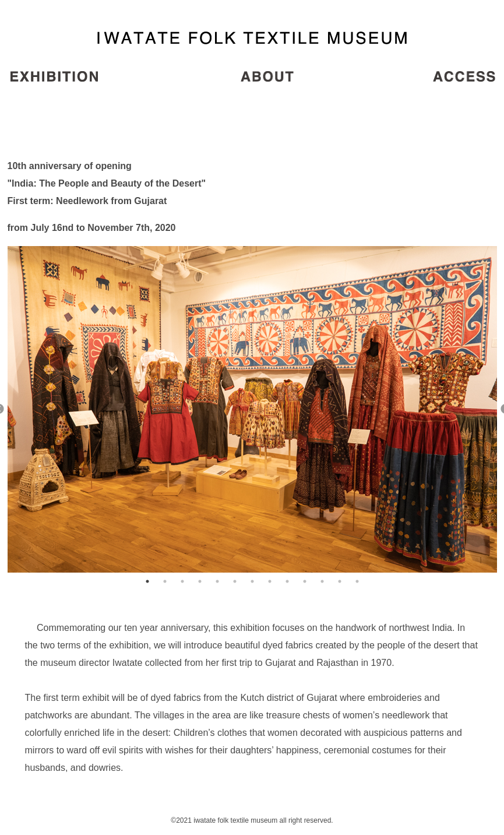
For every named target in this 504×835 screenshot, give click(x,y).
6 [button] (235, 581)
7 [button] (252, 581)
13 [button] (357, 581)
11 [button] (322, 581)
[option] (252, 409)
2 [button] (165, 581)
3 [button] (182, 581)
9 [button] (287, 581)
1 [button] (147, 581)
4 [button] (200, 581)
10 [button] (305, 581)
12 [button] (340, 581)
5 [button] (217, 581)
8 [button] (270, 581)
